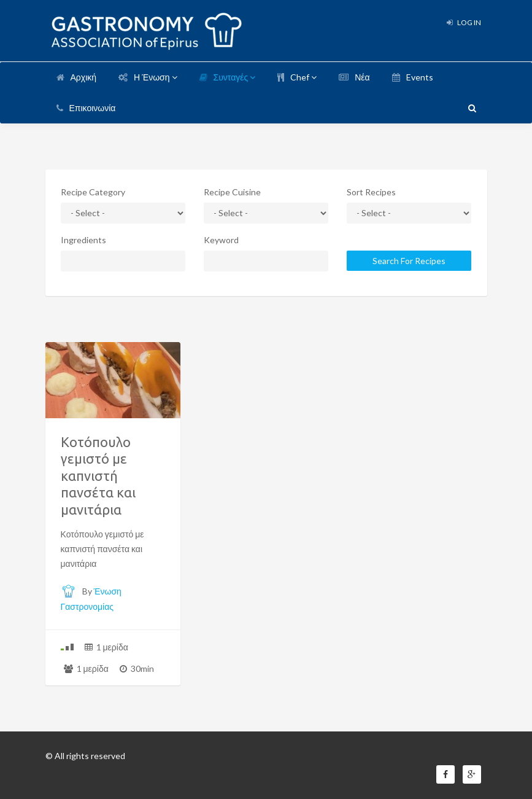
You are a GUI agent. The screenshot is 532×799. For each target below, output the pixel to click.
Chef (297, 77)
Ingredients (83, 240)
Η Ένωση (148, 77)
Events (413, 77)
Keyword (221, 240)
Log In (464, 22)
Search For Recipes (409, 261)
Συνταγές (228, 77)
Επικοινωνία (86, 108)
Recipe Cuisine (232, 192)
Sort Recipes (371, 192)
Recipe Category (93, 192)
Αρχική (77, 77)
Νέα (354, 77)
